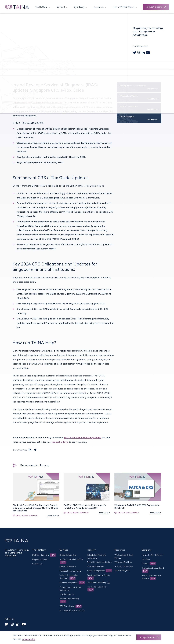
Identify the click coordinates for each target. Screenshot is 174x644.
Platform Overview (44, 555)
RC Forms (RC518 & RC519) (72, 611)
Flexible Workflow (68, 567)
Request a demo (154, 7)
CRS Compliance (71, 606)
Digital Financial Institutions (99, 562)
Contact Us (37, 564)
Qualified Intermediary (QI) (99, 583)
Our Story (146, 559)
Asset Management (99, 571)
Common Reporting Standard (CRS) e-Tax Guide (37, 103)
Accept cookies (147, 637)
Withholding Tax (67, 594)
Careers (149, 563)
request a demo (60, 442)
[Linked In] (18, 624)
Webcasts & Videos (123, 562)
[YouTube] (24, 624)
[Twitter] (6, 624)
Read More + (153, 88)
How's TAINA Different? (153, 555)
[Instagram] (12, 624)
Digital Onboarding (68, 555)
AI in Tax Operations (124, 566)
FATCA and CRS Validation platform (83, 438)
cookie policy (29, 639)
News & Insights (28, 26)
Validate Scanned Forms (70, 571)
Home (15, 26)
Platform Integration (72, 583)
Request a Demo (40, 560)
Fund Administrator (96, 566)
